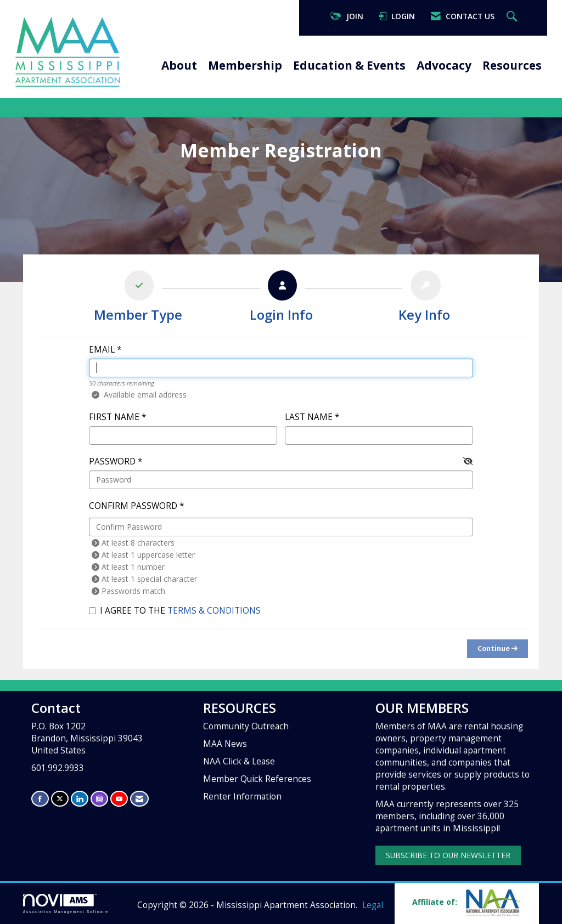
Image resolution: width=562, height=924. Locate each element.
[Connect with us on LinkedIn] (80, 799)
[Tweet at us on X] (60, 799)
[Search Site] (513, 17)
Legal (373, 905)
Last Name (309, 417)
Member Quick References (257, 779)
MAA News (225, 744)
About (179, 65)
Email (102, 350)
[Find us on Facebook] (40, 799)
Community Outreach (246, 726)
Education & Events (349, 65)
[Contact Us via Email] (139, 799)
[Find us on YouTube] (119, 799)
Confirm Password (133, 506)
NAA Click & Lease (239, 761)
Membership (245, 65)
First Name (114, 417)
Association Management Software (66, 903)
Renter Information (242, 797)
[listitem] (138, 299)
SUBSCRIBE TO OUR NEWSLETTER (448, 855)
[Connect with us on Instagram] (99, 799)
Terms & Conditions (214, 611)
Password (112, 461)
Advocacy (444, 65)
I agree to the (175, 611)
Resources (512, 65)
